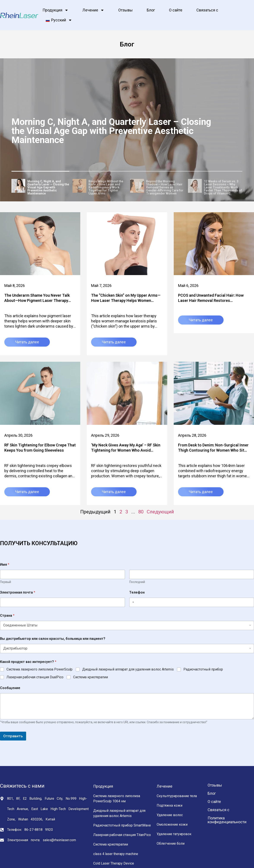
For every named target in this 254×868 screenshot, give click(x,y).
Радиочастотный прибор (203, 669)
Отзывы (125, 10)
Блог (151, 10)
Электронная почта (18, 592)
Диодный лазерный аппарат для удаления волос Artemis (128, 669)
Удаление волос (170, 815)
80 (141, 512)
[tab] (40, 186)
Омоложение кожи (172, 824)
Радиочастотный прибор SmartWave (122, 825)
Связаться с (207, 10)
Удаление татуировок (174, 834)
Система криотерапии (91, 677)
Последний (137, 582)
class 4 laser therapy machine (116, 854)
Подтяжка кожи (170, 805)
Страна (7, 616)
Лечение (93, 10)
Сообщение (10, 688)
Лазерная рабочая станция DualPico (35, 677)
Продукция (55, 10)
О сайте (176, 10)
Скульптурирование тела (177, 796)
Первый (6, 582)
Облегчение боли (171, 843)
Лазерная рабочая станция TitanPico (122, 835)
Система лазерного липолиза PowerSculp (39, 669)
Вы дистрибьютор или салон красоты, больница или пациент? (53, 639)
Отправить (13, 736)
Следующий (160, 512)
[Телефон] (192, 602)
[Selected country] (132, 602)
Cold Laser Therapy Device (114, 863)
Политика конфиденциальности (227, 820)
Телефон (137, 592)
